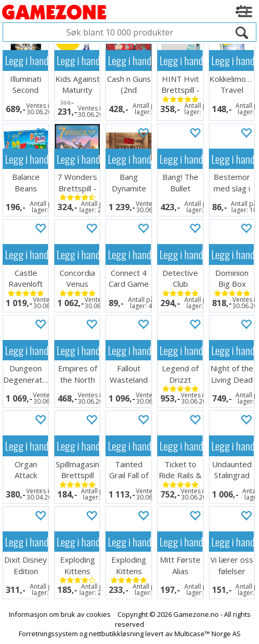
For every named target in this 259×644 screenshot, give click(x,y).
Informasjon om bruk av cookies (60, 614)
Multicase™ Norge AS (208, 634)
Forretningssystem (48, 634)
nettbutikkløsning (116, 634)
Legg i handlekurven (27, 60)
